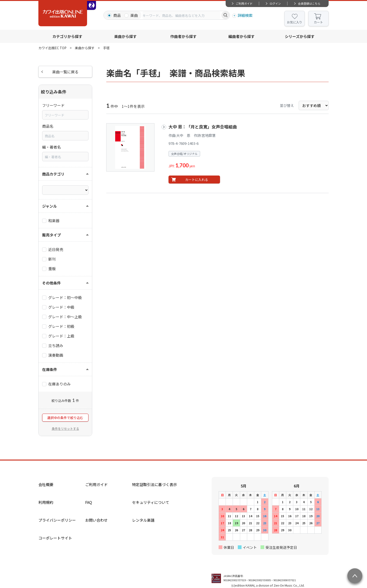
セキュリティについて (151, 502)
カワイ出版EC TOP (52, 48)
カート (318, 22)
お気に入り (295, 22)
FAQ (89, 502)
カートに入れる (197, 180)
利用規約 (46, 502)
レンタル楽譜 (143, 520)
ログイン (275, 3)
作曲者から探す (183, 36)
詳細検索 (245, 15)
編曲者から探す (242, 36)
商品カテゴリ (53, 174)
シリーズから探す (300, 36)
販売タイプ (51, 235)
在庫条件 (50, 369)
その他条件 (51, 283)
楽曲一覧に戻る (65, 72)
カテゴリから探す (67, 36)
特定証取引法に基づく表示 (154, 484)
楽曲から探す (125, 36)
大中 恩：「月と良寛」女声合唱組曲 (203, 127)
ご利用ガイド (244, 3)
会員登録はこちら (309, 3)
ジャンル (50, 206)
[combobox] (181, 15)
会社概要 (46, 484)
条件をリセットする (65, 429)
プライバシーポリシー (57, 520)
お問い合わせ (96, 520)
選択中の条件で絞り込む (65, 418)
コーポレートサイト (55, 538)
